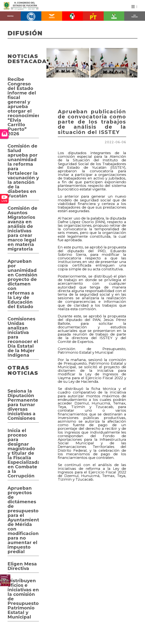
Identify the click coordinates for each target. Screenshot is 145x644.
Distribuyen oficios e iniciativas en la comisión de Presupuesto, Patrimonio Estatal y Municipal (23, 599)
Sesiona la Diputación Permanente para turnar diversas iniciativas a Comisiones (23, 405)
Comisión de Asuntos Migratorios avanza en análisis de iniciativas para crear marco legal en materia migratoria (22, 228)
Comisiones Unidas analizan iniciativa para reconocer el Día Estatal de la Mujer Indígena (23, 337)
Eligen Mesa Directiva (22, 566)
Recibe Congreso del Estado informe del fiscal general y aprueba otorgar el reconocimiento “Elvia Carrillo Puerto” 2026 (23, 106)
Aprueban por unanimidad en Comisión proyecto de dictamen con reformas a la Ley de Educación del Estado (22, 284)
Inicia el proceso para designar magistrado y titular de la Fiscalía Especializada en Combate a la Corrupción (23, 453)
